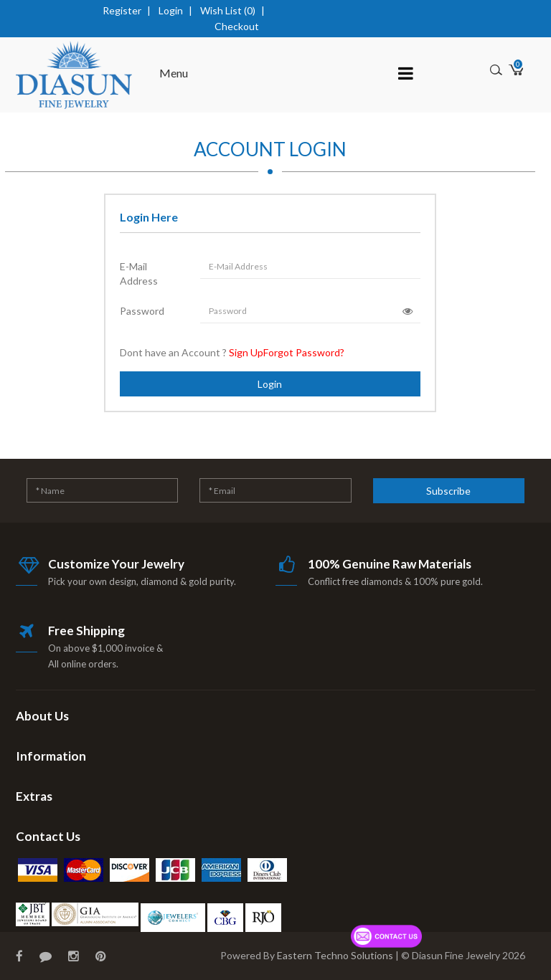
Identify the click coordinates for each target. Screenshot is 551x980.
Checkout (237, 26)
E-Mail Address (139, 273)
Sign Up (246, 352)
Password (142, 311)
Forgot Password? (304, 352)
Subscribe (448, 491)
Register (122, 10)
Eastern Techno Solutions (335, 955)
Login (171, 10)
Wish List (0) (228, 10)
